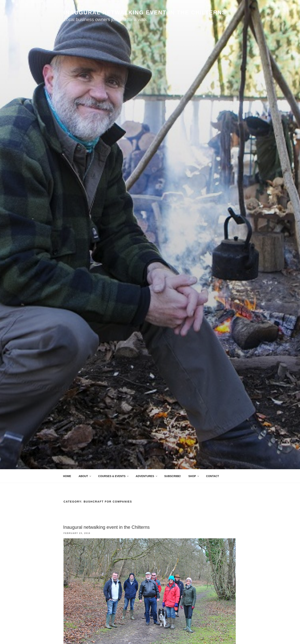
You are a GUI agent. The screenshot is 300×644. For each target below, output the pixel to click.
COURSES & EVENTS (114, 476)
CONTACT (212, 476)
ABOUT (85, 476)
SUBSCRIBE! (172, 476)
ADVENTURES (147, 476)
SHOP (194, 476)
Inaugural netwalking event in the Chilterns (106, 527)
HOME (67, 476)
